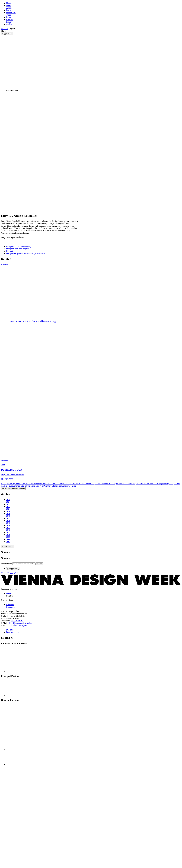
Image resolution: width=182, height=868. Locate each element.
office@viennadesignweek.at (20, 623)
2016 (8, 521)
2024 (8, 502)
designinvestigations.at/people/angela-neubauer (26, 253)
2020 (8, 511)
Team (9, 15)
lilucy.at (10, 251)
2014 (8, 525)
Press (8, 17)
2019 (8, 514)
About (9, 8)
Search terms (6, 564)
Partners (10, 10)
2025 (8, 500)
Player (9, 22)
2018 (8, 516)
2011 (8, 532)
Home (9, 3)
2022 (8, 507)
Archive (10, 24)
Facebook (14, 625)
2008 (8, 539)
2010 (8, 535)
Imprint (9, 630)
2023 (8, 504)
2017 (8, 518)
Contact (9, 20)
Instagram (23, 625)
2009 (8, 537)
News (9, 6)
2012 (8, 530)
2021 (8, 509)
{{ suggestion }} (13, 569)
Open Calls (11, 13)
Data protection (13, 632)
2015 (8, 523)
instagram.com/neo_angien (17, 249)
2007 (8, 542)
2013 (8, 528)
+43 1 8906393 (17, 621)
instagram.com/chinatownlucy (19, 246)
